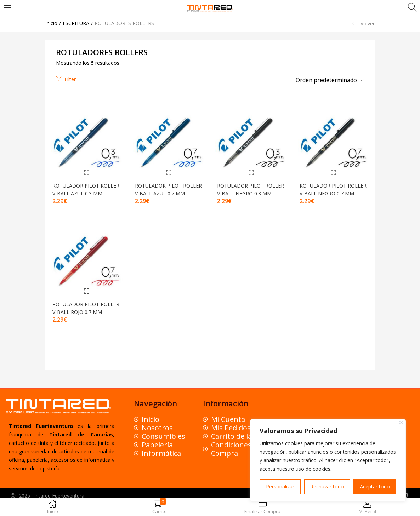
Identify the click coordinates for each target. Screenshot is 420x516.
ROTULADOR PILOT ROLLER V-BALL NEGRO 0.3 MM (251, 192)
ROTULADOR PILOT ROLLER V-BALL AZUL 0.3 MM (84, 192)
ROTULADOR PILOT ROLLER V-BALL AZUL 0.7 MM (166, 192)
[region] (328, 460)
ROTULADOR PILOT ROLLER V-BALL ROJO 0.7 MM (84, 316)
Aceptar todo (375, 486)
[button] (327, 80)
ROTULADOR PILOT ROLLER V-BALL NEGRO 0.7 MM (333, 192)
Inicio (51, 23)
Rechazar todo (327, 486)
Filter (66, 79)
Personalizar (280, 486)
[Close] (401, 422)
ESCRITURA (76, 23)
